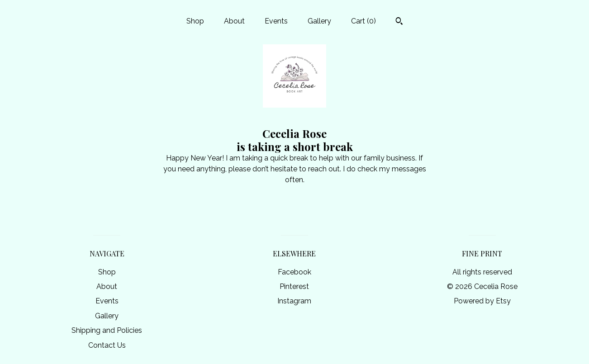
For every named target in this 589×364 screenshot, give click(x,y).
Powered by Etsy (482, 301)
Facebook (294, 272)
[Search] (399, 22)
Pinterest (294, 286)
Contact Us (107, 345)
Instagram (294, 301)
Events (276, 21)
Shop (195, 21)
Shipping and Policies (107, 330)
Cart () (363, 21)
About (234, 21)
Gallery (319, 21)
